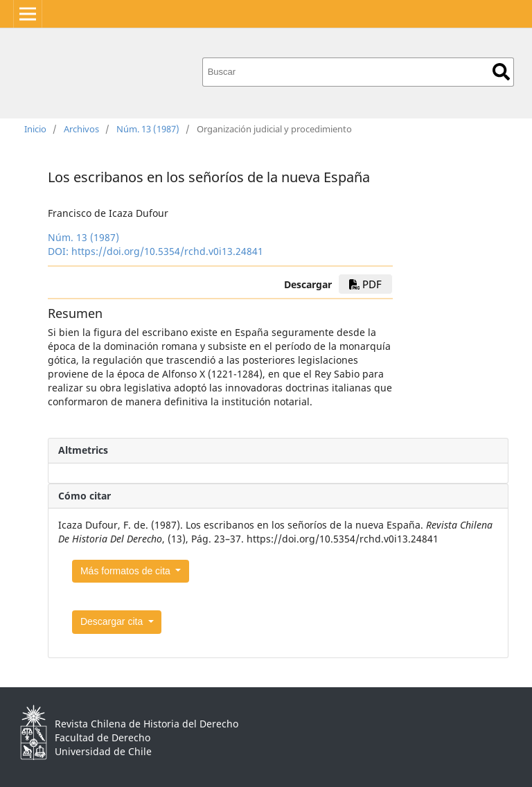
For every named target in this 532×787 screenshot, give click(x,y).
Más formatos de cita (127, 571)
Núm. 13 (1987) (148, 129)
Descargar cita (113, 621)
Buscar (501, 72)
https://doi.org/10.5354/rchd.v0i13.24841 (167, 251)
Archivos (81, 129)
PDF (365, 284)
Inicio (35, 129)
